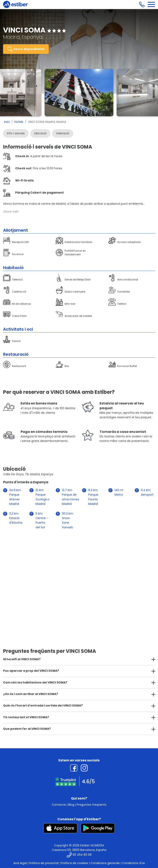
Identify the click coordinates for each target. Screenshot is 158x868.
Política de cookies (75, 863)
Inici (7, 122)
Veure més (11, 211)
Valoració (63, 133)
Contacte (59, 805)
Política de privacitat (44, 863)
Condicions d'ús (134, 863)
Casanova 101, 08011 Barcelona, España (79, 850)
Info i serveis (16, 133)
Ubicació (40, 133)
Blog (71, 805)
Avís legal (20, 863)
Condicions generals (105, 863)
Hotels (19, 122)
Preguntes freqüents (92, 805)
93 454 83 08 (82, 855)
